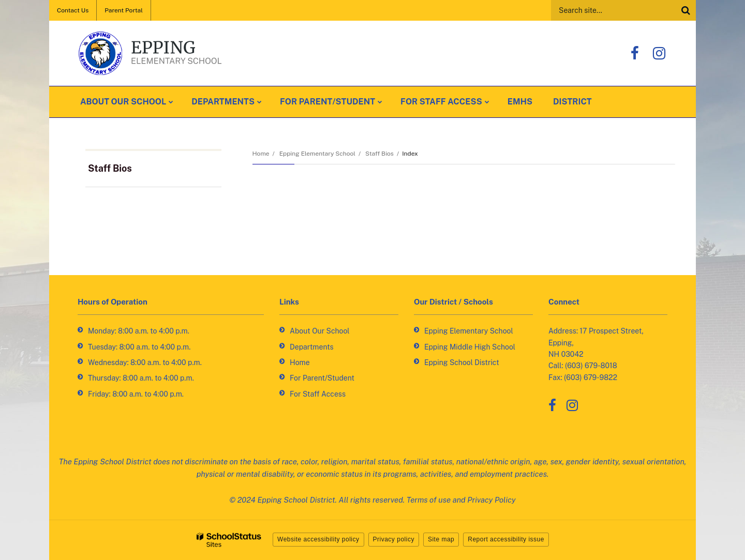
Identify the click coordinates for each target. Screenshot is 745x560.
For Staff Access (318, 394)
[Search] (686, 10)
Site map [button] (441, 539)
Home (261, 154)
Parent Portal (124, 10)
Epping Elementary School (317, 154)
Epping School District (462, 362)
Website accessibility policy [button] (318, 539)
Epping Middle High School (470, 347)
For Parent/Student (322, 378)
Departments (312, 347)
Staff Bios (379, 154)
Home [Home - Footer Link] (300, 362)
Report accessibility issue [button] (506, 539)
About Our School (320, 331)
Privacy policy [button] (394, 539)
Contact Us (73, 10)
